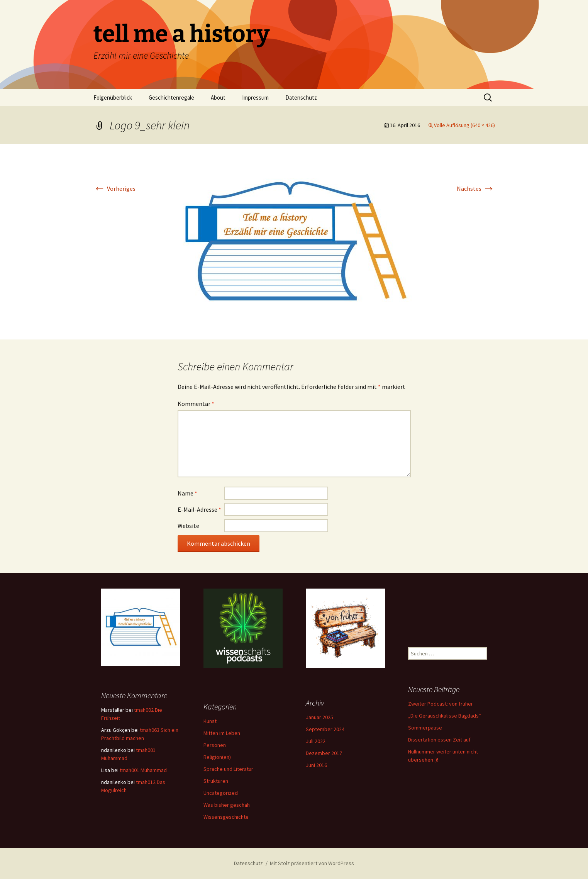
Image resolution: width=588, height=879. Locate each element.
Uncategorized (221, 793)
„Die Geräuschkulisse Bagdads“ (445, 716)
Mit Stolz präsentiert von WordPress (312, 863)
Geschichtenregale (171, 98)
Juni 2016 (316, 765)
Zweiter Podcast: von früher (441, 704)
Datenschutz (301, 98)
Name (187, 493)
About (218, 98)
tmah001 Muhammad (143, 770)
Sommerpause (425, 728)
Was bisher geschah (227, 805)
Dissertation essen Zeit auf (439, 740)
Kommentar (196, 404)
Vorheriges (114, 188)
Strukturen (216, 781)
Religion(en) (217, 757)
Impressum (255, 98)
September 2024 (325, 729)
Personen (215, 745)
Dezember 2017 (324, 753)
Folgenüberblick (113, 98)
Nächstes (476, 188)
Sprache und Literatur (228, 769)
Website (188, 526)
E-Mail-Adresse (199, 509)
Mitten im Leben (222, 733)
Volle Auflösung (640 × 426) (464, 125)
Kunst (210, 721)
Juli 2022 (316, 741)
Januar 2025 (319, 717)
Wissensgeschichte (226, 817)
